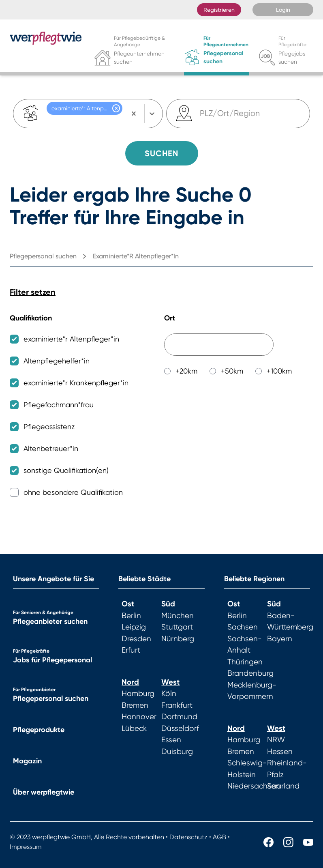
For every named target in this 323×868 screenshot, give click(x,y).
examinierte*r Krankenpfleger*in (76, 383)
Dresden (136, 639)
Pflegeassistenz (49, 426)
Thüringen (245, 662)
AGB (219, 837)
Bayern (280, 639)
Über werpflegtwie (44, 792)
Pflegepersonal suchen (51, 698)
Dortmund (179, 717)
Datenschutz (188, 837)
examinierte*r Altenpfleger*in (71, 339)
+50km (232, 371)
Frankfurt (177, 705)
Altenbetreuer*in (51, 448)
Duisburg (177, 752)
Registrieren (219, 10)
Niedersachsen (254, 786)
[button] (116, 108)
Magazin (27, 761)
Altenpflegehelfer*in (57, 361)
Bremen (135, 705)
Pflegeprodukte (39, 730)
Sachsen (243, 627)
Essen (171, 740)
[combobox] (201, 114)
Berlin (131, 616)
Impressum (26, 847)
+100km (279, 371)
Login (283, 10)
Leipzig (134, 627)
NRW (276, 740)
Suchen (161, 153)
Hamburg (138, 694)
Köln (169, 694)
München (178, 616)
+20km (186, 371)
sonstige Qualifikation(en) (66, 470)
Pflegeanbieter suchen (50, 621)
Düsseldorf (180, 728)
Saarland (283, 786)
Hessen (280, 752)
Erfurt (131, 650)
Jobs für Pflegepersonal (52, 660)
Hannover (139, 717)
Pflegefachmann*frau (59, 405)
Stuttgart (177, 627)
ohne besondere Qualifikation (73, 492)
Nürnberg (178, 639)
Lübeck (134, 728)
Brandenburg (250, 673)
